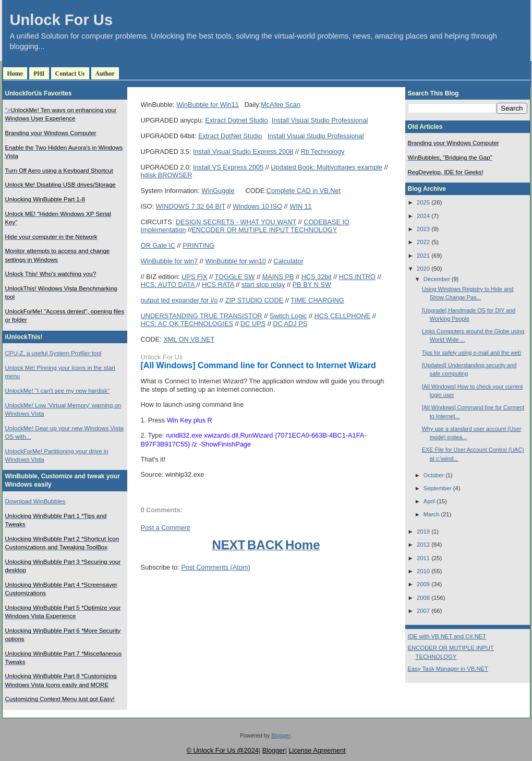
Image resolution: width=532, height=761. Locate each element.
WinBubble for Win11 (208, 105)
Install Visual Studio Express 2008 (243, 152)
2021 (423, 256)
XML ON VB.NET (189, 339)
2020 (423, 269)
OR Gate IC (158, 245)
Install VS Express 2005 (228, 167)
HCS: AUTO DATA (169, 285)
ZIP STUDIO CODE (255, 300)
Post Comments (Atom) (215, 567)
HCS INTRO (357, 277)
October (434, 475)
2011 (423, 558)
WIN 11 (300, 206)
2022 (423, 242)
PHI (39, 74)
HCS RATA (218, 285)
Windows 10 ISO (257, 206)
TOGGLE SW (235, 277)
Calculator (288, 261)
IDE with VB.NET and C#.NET (447, 636)
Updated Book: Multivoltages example (327, 167)
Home (15, 74)
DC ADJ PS (290, 324)
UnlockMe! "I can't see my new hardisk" (58, 391)
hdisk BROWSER (167, 175)
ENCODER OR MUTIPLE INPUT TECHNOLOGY (264, 230)
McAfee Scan (281, 105)
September (438, 488)
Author (105, 74)
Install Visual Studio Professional (320, 120)
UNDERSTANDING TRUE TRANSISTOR (202, 316)
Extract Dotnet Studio (236, 120)
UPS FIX (195, 277)
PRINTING (198, 245)
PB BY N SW (312, 285)
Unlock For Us (62, 20)
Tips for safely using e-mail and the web (471, 353)
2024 (423, 216)
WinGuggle (218, 191)
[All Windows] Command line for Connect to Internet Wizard (258, 365)
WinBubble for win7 (170, 261)
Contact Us (70, 74)
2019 (423, 532)
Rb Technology (322, 152)
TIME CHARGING (317, 300)
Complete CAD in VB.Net (304, 191)
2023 (423, 229)
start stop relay (263, 285)
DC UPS (253, 324)
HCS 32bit (317, 277)
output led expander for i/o (179, 300)
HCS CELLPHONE (343, 316)
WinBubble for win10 (235, 261)
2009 (423, 584)
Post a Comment (166, 528)
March (432, 514)
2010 (423, 571)
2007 (423, 611)
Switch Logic (288, 316)
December (437, 279)
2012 (423, 545)
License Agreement (317, 750)
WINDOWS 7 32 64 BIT (191, 206)
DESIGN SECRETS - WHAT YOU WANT (236, 222)
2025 (423, 202)
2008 (423, 598)
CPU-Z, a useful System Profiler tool (53, 353)
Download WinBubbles (35, 501)
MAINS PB (278, 277)
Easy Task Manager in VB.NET (448, 669)
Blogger (281, 735)
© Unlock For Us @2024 (222, 750)
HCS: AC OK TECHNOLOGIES (187, 324)
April (429, 501)
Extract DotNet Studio (230, 136)
